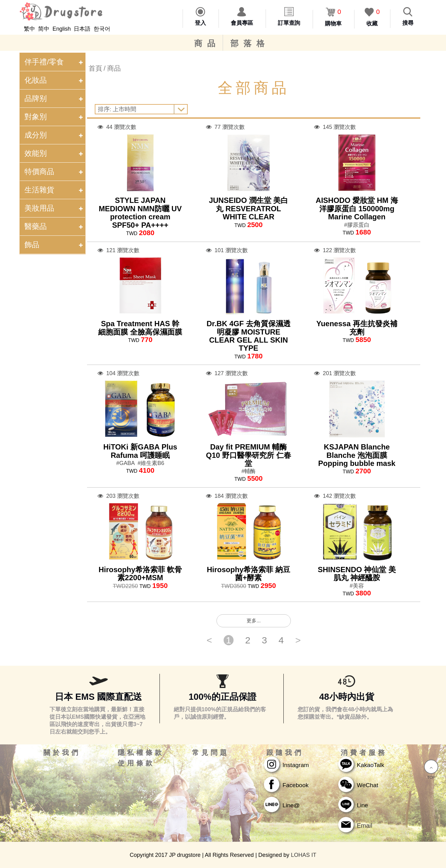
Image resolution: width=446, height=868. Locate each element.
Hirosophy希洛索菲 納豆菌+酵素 (249, 574)
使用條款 (136, 763)
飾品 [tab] (55, 245)
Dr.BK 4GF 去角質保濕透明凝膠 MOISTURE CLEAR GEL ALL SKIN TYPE (249, 336)
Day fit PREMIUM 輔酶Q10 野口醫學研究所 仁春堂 (249, 455)
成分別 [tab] (55, 135)
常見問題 (211, 753)
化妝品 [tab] (55, 80)
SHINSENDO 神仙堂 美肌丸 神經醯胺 (357, 574)
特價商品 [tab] (55, 171)
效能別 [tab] (55, 153)
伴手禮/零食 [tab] (55, 62)
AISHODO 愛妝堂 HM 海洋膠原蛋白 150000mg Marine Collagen (357, 208)
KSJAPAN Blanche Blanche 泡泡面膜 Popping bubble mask (357, 455)
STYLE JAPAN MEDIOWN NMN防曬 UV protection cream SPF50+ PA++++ (140, 213)
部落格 (250, 43)
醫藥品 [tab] (55, 226)
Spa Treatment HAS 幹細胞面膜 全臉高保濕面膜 (140, 328)
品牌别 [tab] (55, 98)
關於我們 (62, 753)
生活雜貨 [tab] (55, 190)
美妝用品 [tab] (55, 208)
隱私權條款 (141, 753)
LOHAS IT (304, 855)
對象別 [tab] (55, 117)
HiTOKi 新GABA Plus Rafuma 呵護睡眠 (140, 451)
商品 (207, 43)
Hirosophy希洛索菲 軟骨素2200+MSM (140, 574)
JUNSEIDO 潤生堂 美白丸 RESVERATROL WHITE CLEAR (248, 208)
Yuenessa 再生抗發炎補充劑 (357, 328)
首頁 (95, 68)
